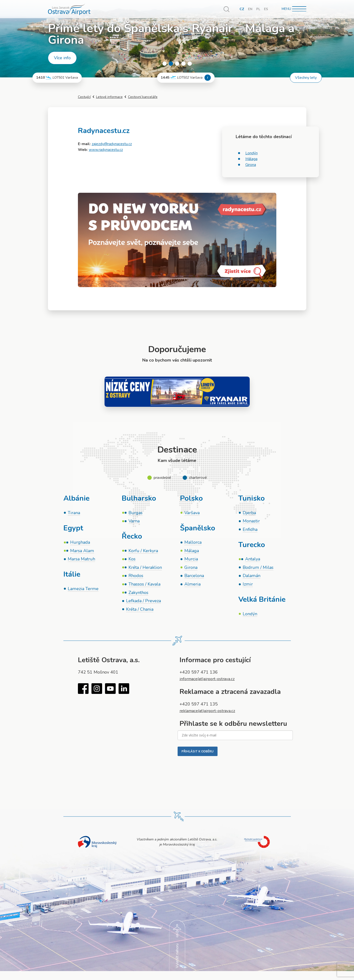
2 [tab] (171, 64)
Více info (62, 58)
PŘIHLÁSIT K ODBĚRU (198, 754)
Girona (251, 165)
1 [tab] (165, 64)
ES (266, 9)
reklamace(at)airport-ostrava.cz (210, 713)
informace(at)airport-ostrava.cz (209, 682)
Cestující (84, 97)
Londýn (252, 153)
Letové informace (109, 97)
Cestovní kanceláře (143, 97)
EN (250, 9)
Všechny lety (306, 78)
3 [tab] (177, 64)
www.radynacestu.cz (106, 150)
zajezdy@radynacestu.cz (112, 144)
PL (258, 9)
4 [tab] (183, 64)
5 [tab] (190, 64)
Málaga (252, 159)
